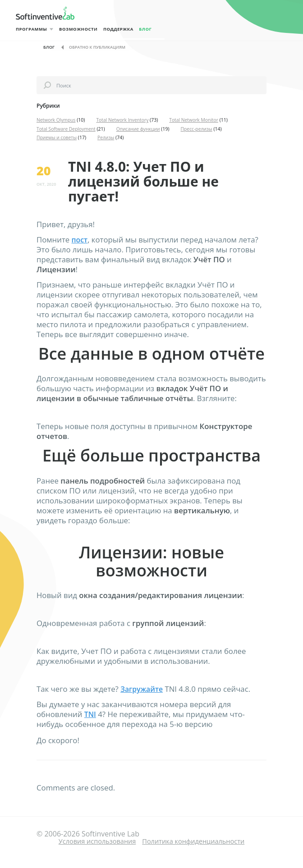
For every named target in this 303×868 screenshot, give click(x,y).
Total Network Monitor (196, 120)
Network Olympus (56, 120)
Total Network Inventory (124, 120)
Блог (156, 29)
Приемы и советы (57, 137)
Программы (32, 29)
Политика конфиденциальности (197, 841)
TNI (91, 714)
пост (80, 240)
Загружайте (143, 689)
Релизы (107, 137)
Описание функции (140, 129)
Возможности (82, 29)
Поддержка (126, 29)
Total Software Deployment (67, 129)
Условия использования (92, 841)
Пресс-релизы (199, 129)
